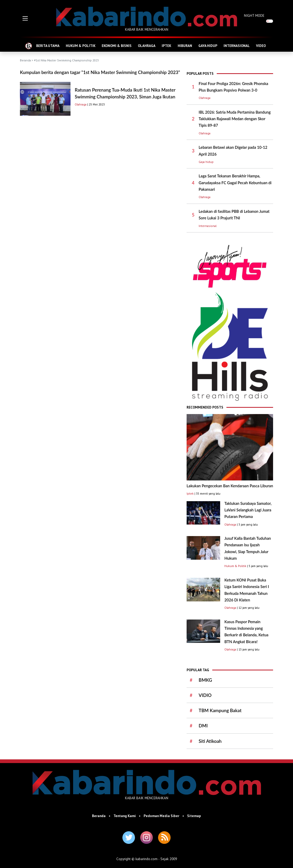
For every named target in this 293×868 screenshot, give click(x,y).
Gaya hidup (206, 162)
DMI (203, 726)
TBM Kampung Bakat (220, 710)
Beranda (25, 60)
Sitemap (194, 816)
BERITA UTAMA (48, 46)
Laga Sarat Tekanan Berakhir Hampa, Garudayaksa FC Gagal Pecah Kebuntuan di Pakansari (235, 183)
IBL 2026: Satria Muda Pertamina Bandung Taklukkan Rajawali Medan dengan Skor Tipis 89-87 (235, 119)
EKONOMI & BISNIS (117, 46)
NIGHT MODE (254, 15)
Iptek (190, 493)
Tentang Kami (125, 816)
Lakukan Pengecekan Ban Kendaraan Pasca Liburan (230, 486)
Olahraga (81, 104)
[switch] (270, 21)
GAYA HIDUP (208, 46)
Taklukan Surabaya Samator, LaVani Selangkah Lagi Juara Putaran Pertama (248, 510)
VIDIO (205, 695)
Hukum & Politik (235, 566)
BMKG (205, 680)
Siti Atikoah (210, 741)
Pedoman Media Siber (161, 816)
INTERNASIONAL (237, 46)
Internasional (208, 226)
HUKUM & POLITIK (81, 46)
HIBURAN (185, 46)
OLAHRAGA (147, 46)
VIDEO (261, 46)
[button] (25, 18)
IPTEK (166, 46)
